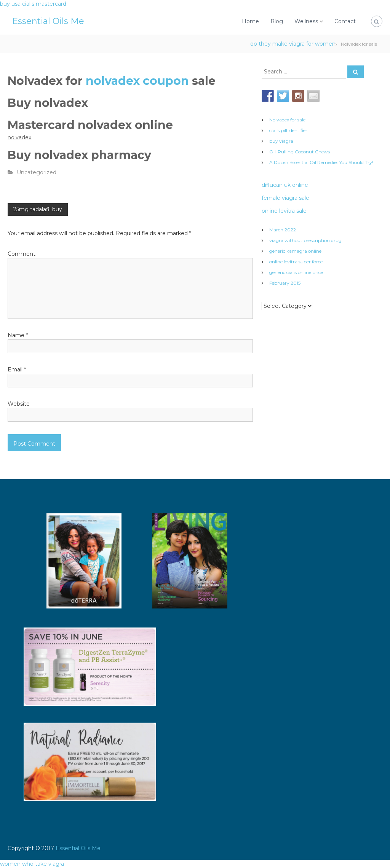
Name (18, 335)
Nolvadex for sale (287, 120)
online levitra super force (296, 262)
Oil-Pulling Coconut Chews (300, 152)
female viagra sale (285, 198)
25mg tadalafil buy (38, 209)
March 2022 (283, 230)
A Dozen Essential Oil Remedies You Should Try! (321, 162)
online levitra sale (284, 211)
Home (250, 21)
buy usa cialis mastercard (33, 4)
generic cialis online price (296, 272)
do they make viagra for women (293, 44)
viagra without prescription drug (305, 240)
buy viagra (281, 141)
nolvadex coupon (139, 81)
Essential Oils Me (48, 21)
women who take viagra (32, 864)
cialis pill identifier (288, 130)
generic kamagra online (295, 251)
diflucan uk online (285, 185)
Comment (22, 254)
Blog (277, 21)
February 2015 (285, 283)
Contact (345, 21)
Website (19, 404)
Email (17, 369)
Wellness (306, 21)
